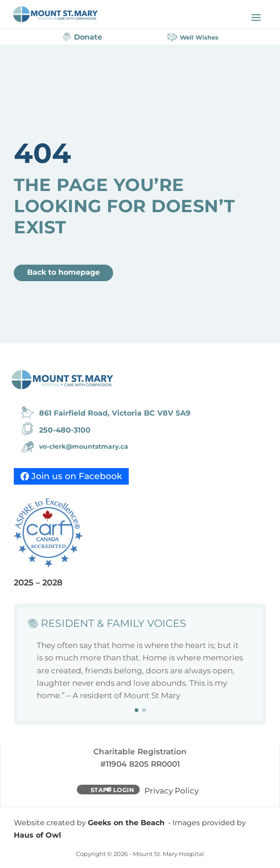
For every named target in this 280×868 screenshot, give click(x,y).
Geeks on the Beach (126, 823)
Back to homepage (63, 272)
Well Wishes (199, 37)
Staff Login (113, 790)
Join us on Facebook (77, 476)
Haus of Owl (37, 835)
